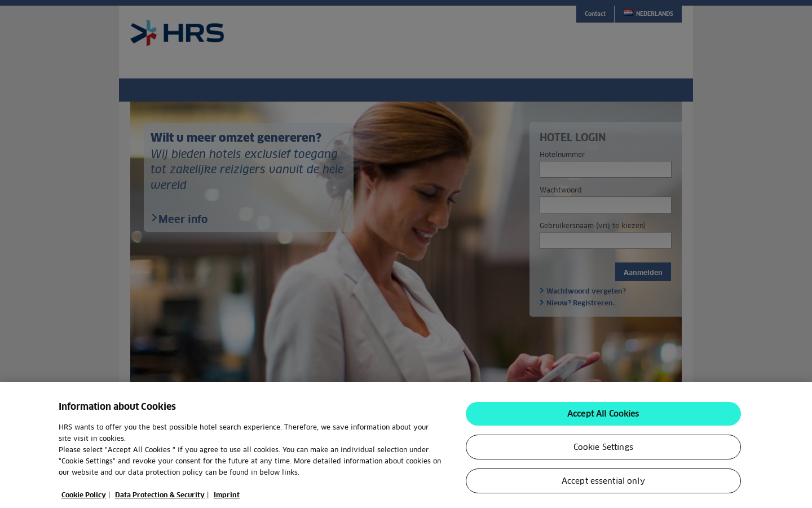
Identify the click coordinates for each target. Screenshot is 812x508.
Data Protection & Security (160, 501)
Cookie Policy (84, 501)
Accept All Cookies (603, 420)
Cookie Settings (603, 453)
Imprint (227, 501)
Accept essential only (603, 487)
